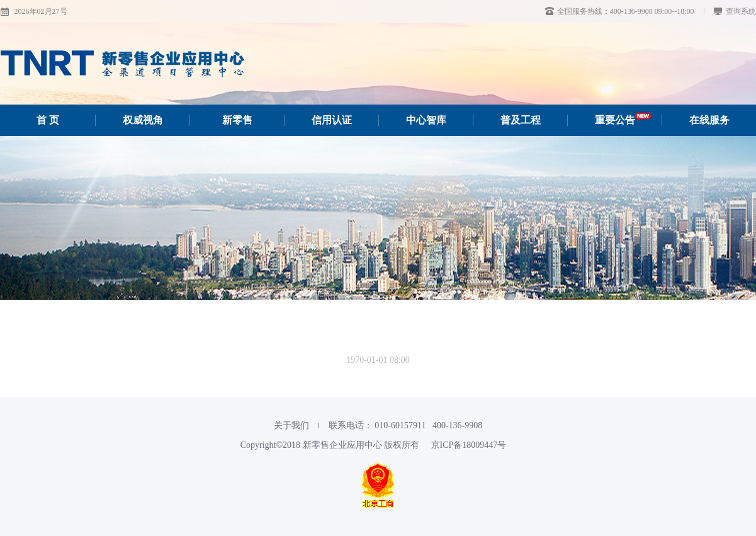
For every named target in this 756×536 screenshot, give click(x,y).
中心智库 (426, 120)
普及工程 (521, 120)
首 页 (48, 120)
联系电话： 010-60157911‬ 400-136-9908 (405, 425)
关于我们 (291, 425)
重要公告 (623, 120)
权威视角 (143, 120)
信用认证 (332, 120)
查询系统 (735, 11)
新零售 (237, 120)
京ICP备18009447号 (469, 445)
